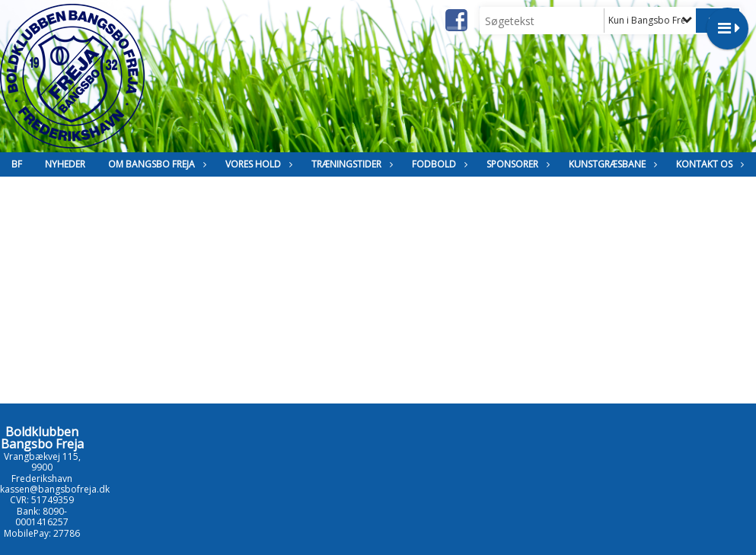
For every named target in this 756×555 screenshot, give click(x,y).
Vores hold (257, 164)
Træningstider (350, 164)
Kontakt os (708, 164)
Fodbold (438, 164)
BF (17, 164)
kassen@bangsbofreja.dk (55, 489)
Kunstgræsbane (611, 164)
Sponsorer (516, 164)
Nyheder (65, 164)
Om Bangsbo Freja (155, 164)
